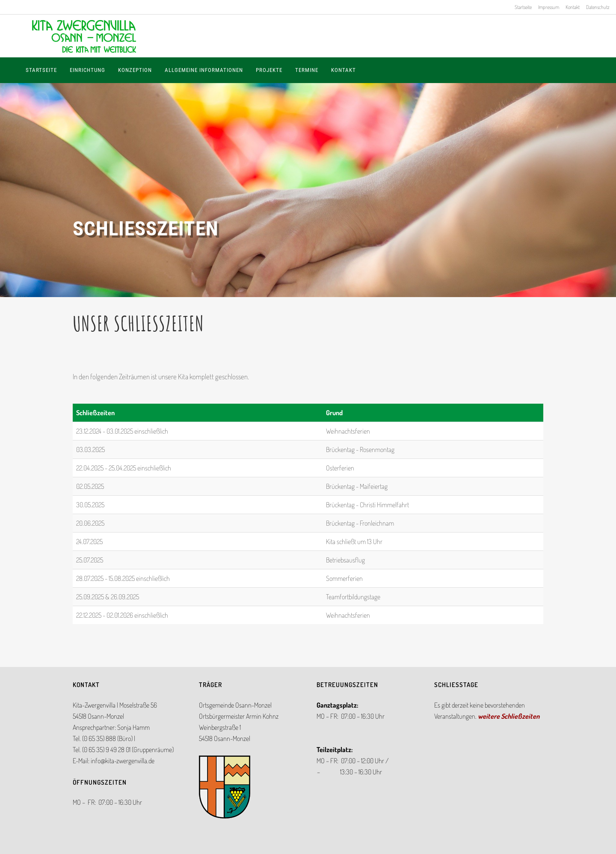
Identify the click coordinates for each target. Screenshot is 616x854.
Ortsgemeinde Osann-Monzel (235, 705)
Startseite (523, 7)
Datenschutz (598, 7)
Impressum (549, 7)
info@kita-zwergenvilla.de (123, 761)
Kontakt (573, 7)
